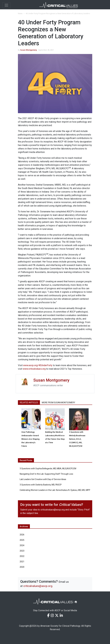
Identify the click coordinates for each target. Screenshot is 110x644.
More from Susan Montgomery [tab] (58, 403)
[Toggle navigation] (6, 5)
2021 (22, 562)
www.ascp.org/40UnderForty (38, 365)
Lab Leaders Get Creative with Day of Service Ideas (43, 479)
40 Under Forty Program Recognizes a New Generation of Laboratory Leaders (58, 13)
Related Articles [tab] (29, 403)
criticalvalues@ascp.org (53, 510)
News (20, 13)
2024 (22, 545)
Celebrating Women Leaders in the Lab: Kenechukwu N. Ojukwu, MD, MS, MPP (55, 490)
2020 (22, 567)
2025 (22, 540)
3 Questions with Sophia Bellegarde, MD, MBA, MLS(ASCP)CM (48, 469)
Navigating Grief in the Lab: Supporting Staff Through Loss (46, 474)
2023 (22, 551)
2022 (22, 556)
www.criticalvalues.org (34, 369)
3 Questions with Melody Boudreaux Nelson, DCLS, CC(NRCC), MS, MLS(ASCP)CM (77, 439)
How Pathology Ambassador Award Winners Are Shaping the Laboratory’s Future (30, 439)
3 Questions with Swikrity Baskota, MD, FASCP (41, 485)
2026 (22, 535)
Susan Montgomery (29, 50)
